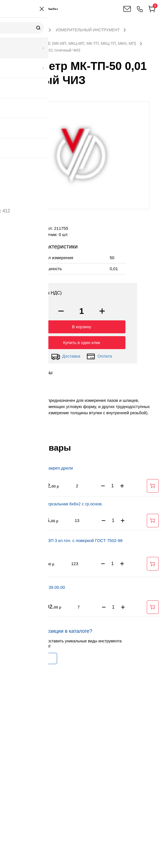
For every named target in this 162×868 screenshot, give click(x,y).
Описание (17, 371)
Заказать (29, 657)
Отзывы (43, 371)
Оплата (99, 355)
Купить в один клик (82, 341)
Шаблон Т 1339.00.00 (44, 586)
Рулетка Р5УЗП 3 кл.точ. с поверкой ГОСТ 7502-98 (73, 539)
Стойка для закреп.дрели (48, 467)
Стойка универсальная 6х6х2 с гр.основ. (63, 502)
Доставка (66, 355)
